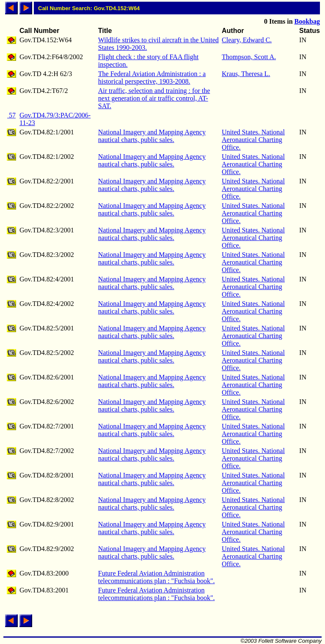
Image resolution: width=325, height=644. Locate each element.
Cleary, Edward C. (247, 40)
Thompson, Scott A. (249, 57)
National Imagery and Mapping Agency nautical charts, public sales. (152, 136)
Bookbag (307, 21)
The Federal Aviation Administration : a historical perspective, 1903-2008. (152, 78)
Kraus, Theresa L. (246, 74)
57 (11, 115)
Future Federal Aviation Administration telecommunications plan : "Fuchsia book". (157, 577)
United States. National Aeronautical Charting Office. (253, 140)
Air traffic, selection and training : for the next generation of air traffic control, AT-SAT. (154, 98)
